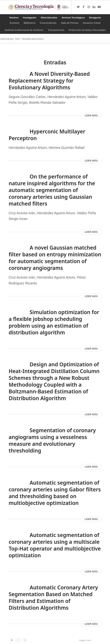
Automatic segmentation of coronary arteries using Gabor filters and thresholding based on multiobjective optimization (55, 493)
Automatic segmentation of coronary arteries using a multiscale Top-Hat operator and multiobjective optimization (55, 545)
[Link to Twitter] (78, 7)
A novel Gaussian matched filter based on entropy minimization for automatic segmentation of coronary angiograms (55, 258)
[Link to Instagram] (89, 7)
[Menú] (65, 7)
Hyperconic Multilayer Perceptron (47, 135)
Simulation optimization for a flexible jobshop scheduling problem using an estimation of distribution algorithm (54, 322)
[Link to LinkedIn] (94, 7)
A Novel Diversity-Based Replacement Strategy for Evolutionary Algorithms (49, 81)
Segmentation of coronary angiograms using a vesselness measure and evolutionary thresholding (52, 440)
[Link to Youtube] (99, 7)
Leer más (91, 116)
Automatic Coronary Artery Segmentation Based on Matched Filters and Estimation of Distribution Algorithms (53, 598)
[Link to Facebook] (83, 7)
